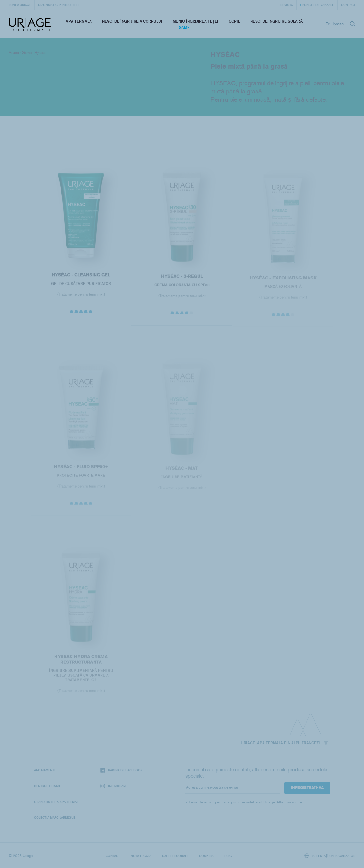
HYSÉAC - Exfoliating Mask (283, 281)
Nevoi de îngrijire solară (276, 21)
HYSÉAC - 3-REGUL (182, 279)
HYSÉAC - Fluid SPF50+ (81, 469)
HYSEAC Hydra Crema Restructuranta (81, 662)
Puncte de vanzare (318, 5)
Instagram (113, 786)
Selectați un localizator (330, 856)
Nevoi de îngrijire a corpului (132, 21)
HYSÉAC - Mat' (182, 471)
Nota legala (141, 856)
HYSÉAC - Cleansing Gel (81, 277)
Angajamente (45, 770)
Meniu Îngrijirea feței (196, 21)
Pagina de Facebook (121, 770)
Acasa (14, 53)
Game (184, 28)
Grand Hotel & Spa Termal (56, 802)
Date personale (175, 856)
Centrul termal (47, 786)
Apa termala (79, 21)
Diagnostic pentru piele (59, 5)
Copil (234, 21)
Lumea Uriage (20, 5)
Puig (228, 856)
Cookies (206, 856)
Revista (287, 5)
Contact (348, 5)
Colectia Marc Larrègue (55, 817)
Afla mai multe (289, 802)
